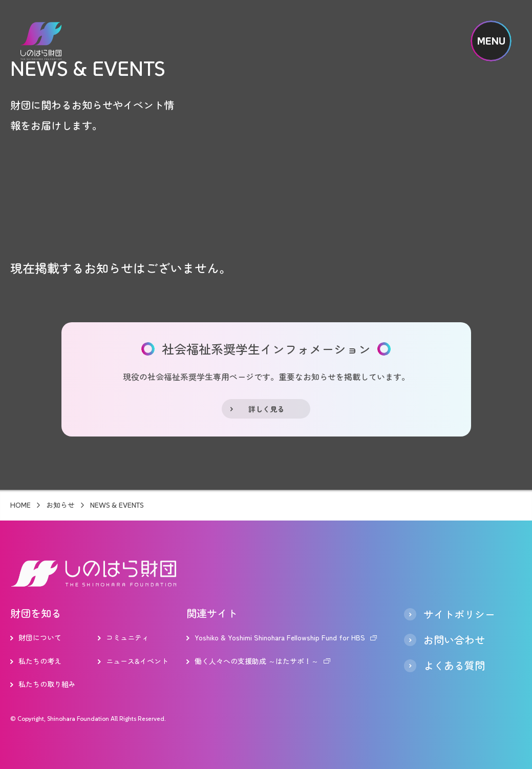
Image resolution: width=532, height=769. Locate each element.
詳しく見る (266, 409)
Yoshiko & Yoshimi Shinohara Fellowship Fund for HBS (280, 637)
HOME (20, 505)
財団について (40, 637)
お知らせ (60, 505)
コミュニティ (127, 637)
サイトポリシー (459, 614)
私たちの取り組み (47, 684)
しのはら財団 (41, 41)
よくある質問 (454, 666)
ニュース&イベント (137, 661)
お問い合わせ (454, 640)
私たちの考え (40, 661)
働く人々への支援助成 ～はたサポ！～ (257, 661)
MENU (491, 41)
